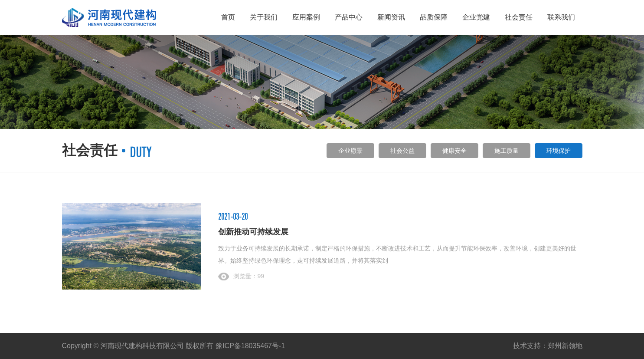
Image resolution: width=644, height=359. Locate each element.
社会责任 (519, 17)
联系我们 (561, 17)
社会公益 (402, 151)
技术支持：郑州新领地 (548, 346)
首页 (228, 17)
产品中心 (349, 17)
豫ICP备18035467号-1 (250, 346)
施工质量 (507, 151)
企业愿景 (350, 151)
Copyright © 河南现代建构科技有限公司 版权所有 (138, 346)
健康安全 (454, 151)
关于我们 (264, 17)
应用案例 (306, 17)
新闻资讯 (391, 17)
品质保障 (434, 17)
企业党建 (476, 17)
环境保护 (559, 151)
